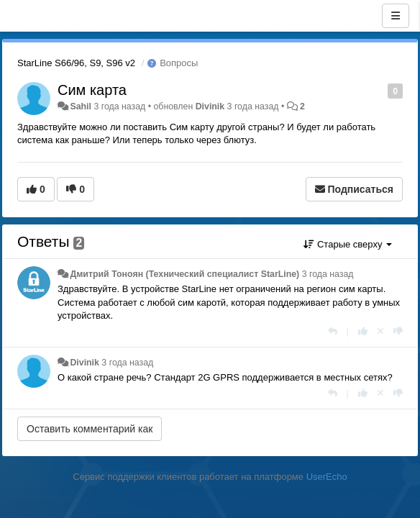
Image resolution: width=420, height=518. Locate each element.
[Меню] (396, 16)
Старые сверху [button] (348, 244)
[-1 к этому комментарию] (398, 331)
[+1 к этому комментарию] (363, 331)
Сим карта (92, 90)
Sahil (81, 106)
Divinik (210, 106)
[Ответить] (333, 331)
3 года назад (328, 274)
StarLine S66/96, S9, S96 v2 (76, 63)
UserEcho (327, 477)
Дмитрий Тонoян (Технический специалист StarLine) (184, 274)
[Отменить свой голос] (380, 331)
